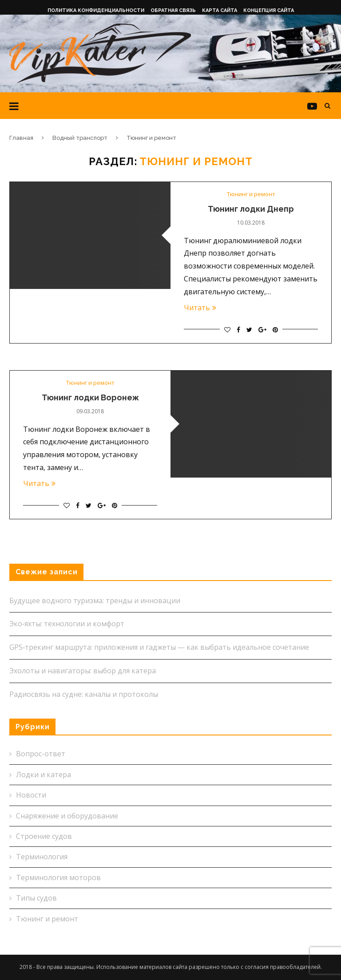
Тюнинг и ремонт (251, 194)
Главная (21, 138)
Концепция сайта (269, 10)
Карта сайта (220, 10)
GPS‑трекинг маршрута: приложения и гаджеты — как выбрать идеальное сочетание (159, 647)
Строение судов (44, 836)
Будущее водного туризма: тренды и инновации (95, 601)
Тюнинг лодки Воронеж (90, 397)
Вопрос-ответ (41, 754)
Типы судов (36, 898)
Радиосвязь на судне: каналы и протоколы (84, 694)
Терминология (42, 857)
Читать (200, 308)
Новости (31, 795)
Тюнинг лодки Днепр (251, 209)
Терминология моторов (58, 877)
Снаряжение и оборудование (67, 816)
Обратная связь (173, 10)
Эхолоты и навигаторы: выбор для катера (83, 671)
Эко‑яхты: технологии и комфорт (67, 624)
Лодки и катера (44, 775)
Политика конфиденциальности (96, 10)
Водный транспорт (80, 138)
